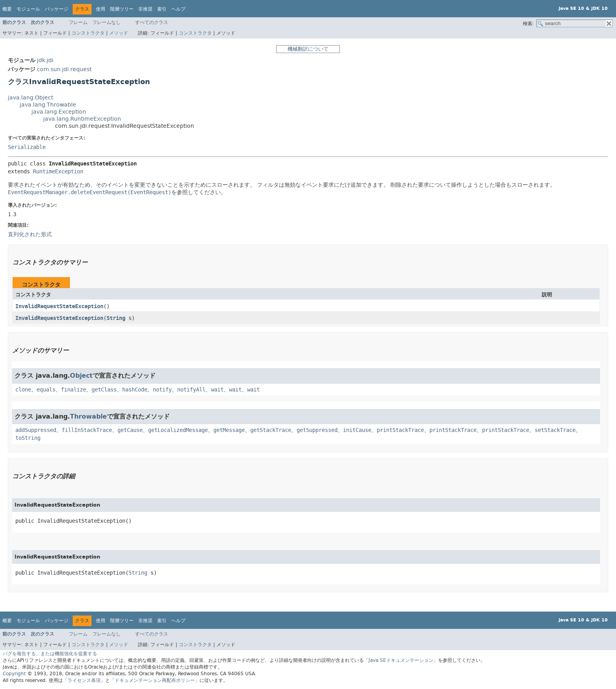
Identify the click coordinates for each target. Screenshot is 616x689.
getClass (104, 390)
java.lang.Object (30, 98)
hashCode (135, 390)
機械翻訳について (308, 49)
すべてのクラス (152, 22)
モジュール (28, 9)
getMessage (229, 430)
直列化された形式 (30, 234)
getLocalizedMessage (178, 430)
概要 (7, 9)
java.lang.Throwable (48, 105)
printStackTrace (400, 430)
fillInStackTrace (87, 430)
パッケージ (57, 9)
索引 (162, 9)
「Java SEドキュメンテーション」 (401, 660)
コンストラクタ (88, 33)
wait (217, 390)
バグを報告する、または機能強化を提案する (50, 654)
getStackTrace (271, 430)
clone (23, 390)
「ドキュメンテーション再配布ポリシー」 (155, 680)
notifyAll (191, 390)
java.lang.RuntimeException (82, 119)
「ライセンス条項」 (84, 680)
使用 (101, 9)
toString (28, 438)
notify (162, 390)
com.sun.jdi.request (64, 69)
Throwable (88, 416)
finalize (73, 390)
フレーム (78, 22)
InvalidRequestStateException (59, 306)
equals (46, 390)
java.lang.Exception (59, 112)
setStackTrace (555, 430)
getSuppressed (317, 430)
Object (81, 376)
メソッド (119, 33)
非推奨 (145, 9)
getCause (130, 430)
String (116, 318)
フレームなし (106, 22)
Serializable (27, 147)
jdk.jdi (45, 60)
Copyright (14, 674)
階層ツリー (122, 9)
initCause (357, 430)
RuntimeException (58, 172)
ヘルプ (178, 9)
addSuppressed (36, 430)
